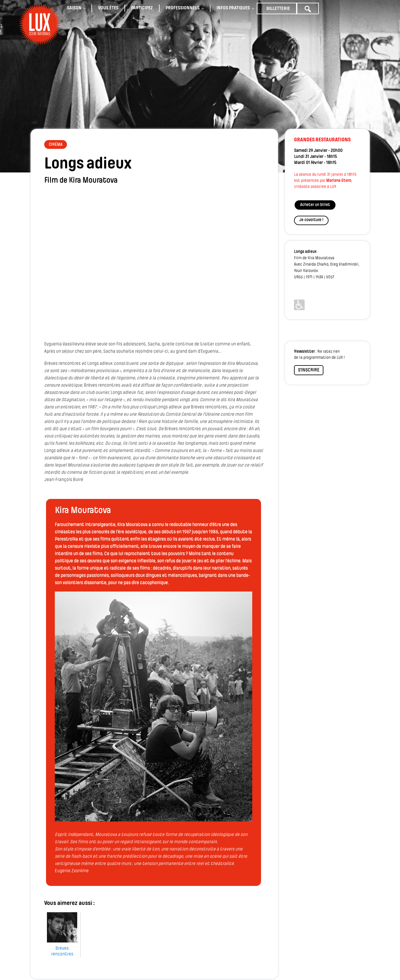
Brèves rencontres (62, 947)
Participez (142, 8)
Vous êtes (108, 8)
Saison (74, 8)
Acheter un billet (315, 205)
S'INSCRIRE (309, 370)
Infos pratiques (233, 8)
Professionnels (183, 8)
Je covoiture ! (311, 220)
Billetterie (278, 9)
